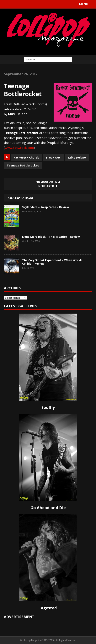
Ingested (48, 608)
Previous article (48, 182)
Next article (48, 186)
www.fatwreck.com (19, 148)
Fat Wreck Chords (26, 157)
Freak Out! (54, 157)
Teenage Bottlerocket (23, 165)
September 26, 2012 (21, 74)
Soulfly (48, 407)
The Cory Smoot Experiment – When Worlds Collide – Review (52, 262)
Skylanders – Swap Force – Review (46, 207)
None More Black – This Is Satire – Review (51, 237)
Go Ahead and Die (48, 508)
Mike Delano (77, 157)
